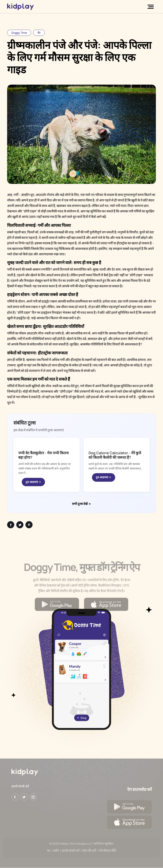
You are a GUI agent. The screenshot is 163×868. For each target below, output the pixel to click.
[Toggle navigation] (151, 7)
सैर (39, 33)
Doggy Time (19, 33)
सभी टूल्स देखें (82, 504)
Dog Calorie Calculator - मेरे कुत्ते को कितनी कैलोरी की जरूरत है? (115, 455)
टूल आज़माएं (33, 482)
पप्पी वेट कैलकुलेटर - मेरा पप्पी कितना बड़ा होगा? (44, 455)
